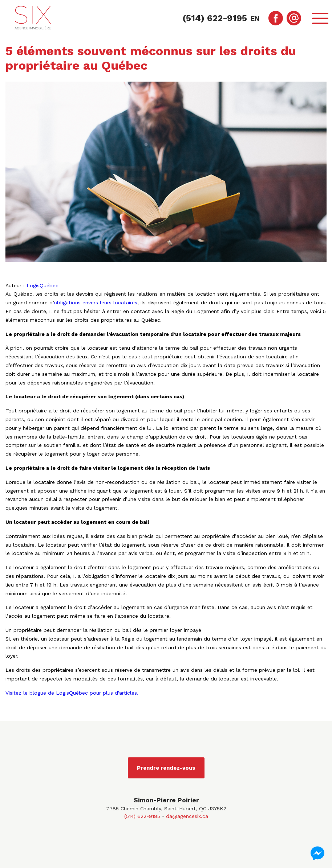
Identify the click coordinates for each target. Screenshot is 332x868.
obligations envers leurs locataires (96, 303)
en (255, 18)
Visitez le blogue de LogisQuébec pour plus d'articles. (72, 693)
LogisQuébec (42, 285)
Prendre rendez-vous (166, 768)
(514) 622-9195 (142, 816)
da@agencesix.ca (187, 816)
